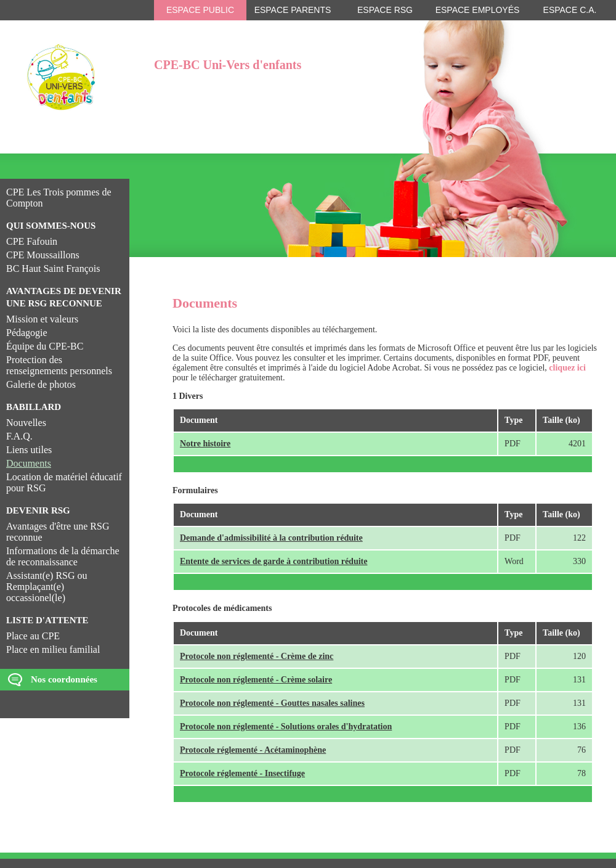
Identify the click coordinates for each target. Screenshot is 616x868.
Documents (29, 463)
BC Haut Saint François (53, 268)
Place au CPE (33, 636)
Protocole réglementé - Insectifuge (242, 773)
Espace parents (293, 10)
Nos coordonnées (64, 679)
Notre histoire (205, 444)
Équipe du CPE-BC (45, 346)
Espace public (200, 10)
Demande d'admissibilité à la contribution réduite (271, 538)
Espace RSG (385, 10)
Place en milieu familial (53, 649)
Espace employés (478, 10)
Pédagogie (27, 333)
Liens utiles (29, 450)
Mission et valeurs (42, 319)
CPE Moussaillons (43, 255)
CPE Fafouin (32, 241)
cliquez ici (567, 368)
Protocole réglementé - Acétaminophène (253, 750)
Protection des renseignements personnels (59, 365)
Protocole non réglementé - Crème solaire (256, 680)
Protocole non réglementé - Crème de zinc (257, 656)
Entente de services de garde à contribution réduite (274, 561)
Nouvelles (26, 423)
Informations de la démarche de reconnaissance (63, 556)
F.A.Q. (19, 436)
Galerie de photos (41, 384)
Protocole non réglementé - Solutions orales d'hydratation (286, 727)
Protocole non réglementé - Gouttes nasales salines (272, 703)
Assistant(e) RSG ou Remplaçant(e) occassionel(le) (47, 587)
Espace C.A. (570, 10)
